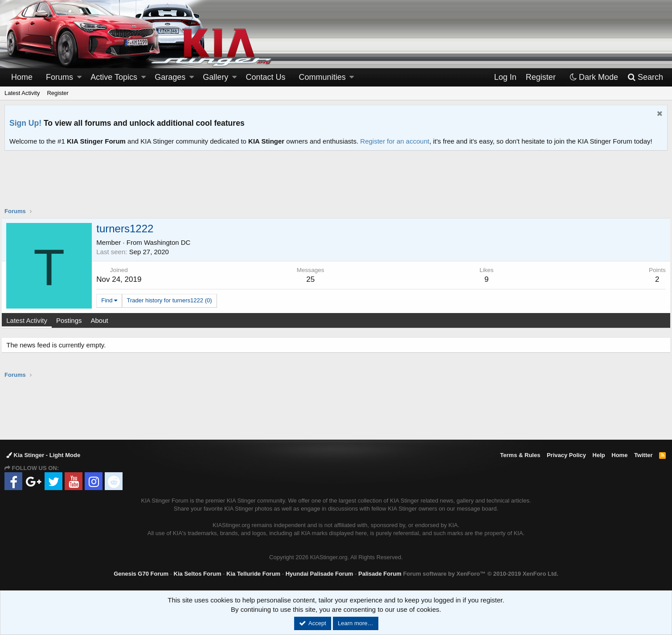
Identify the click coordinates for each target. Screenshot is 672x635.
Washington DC (170, 242)
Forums (59, 77)
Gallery (215, 77)
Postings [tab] (72, 320)
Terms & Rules (520, 455)
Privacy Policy (566, 455)
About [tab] (102, 320)
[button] (79, 77)
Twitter (643, 455)
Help (599, 455)
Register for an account (395, 141)
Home (22, 77)
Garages (170, 77)
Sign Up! (25, 123)
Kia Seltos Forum (198, 574)
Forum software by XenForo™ (480, 574)
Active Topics (114, 77)
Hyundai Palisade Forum (320, 574)
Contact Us (266, 77)
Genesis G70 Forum (141, 574)
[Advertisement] (336, 185)
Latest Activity (22, 93)
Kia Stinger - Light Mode (43, 455)
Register (57, 93)
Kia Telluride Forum (253, 574)
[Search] (645, 77)
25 (311, 279)
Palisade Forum (380, 574)
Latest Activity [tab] (30, 320)
